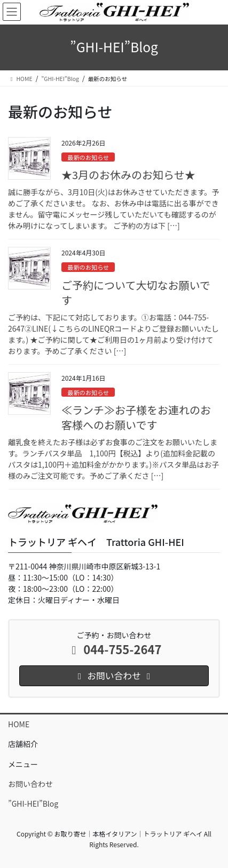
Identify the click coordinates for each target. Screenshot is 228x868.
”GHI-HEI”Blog (33, 803)
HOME (19, 724)
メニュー (23, 764)
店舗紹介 (23, 744)
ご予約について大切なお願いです (136, 292)
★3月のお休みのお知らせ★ (128, 175)
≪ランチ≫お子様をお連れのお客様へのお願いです (136, 417)
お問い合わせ (30, 784)
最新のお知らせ (88, 157)
